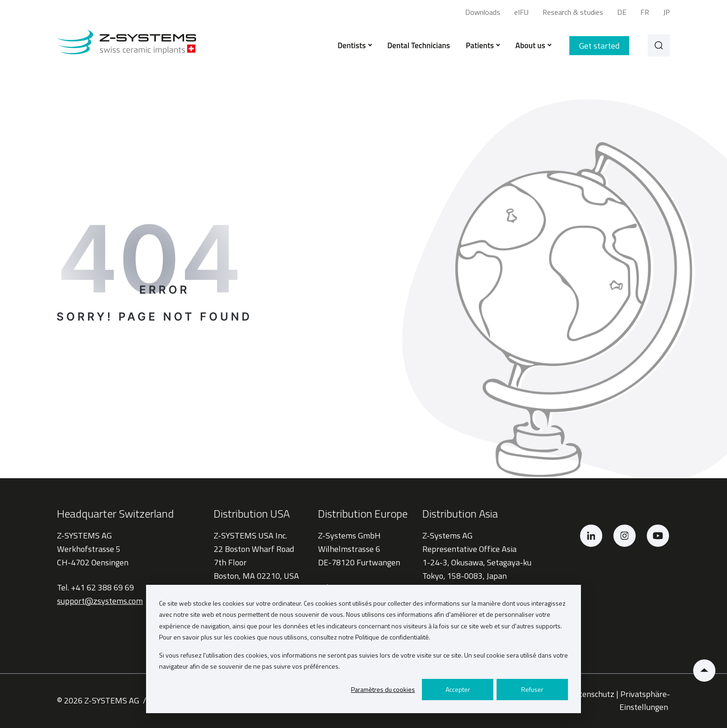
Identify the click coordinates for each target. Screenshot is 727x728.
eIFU (521, 12)
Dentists (354, 45)
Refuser (532, 689)
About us (533, 45)
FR (645, 12)
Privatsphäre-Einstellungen (645, 701)
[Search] (659, 45)
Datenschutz (592, 694)
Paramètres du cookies (383, 689)
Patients (483, 45)
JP (666, 12)
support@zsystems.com (100, 601)
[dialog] (363, 649)
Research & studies (573, 12)
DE (622, 12)
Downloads (483, 12)
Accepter (458, 689)
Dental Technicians (418, 45)
